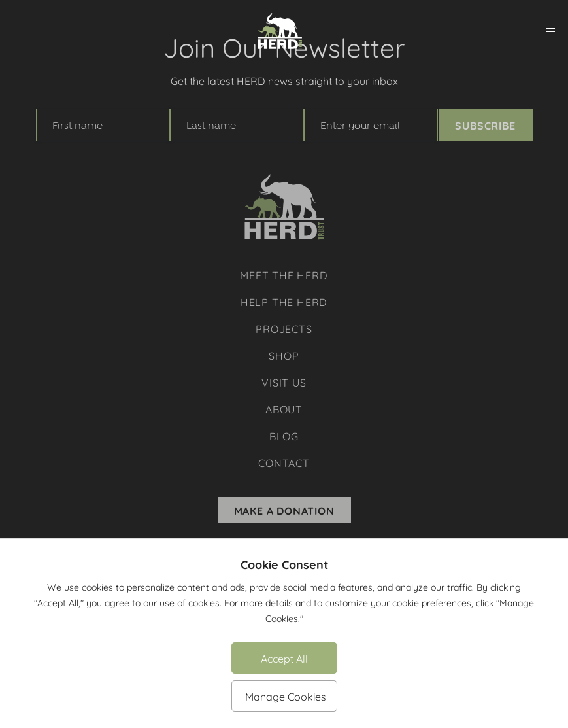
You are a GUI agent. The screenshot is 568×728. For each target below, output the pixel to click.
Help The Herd (284, 301)
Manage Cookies (286, 696)
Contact (284, 462)
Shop (284, 355)
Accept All (284, 658)
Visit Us (284, 382)
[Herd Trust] (280, 31)
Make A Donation (284, 510)
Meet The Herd (284, 274)
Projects (284, 328)
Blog (284, 435)
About (284, 408)
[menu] (550, 32)
